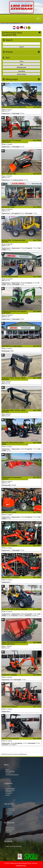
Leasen (8, 795)
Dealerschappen (10, 789)
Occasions (9, 794)
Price (21, 61)
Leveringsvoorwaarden (12, 775)
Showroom (9, 814)
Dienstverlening (10, 790)
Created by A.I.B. (21, 865)
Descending (22, 74)
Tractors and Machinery (20, 754)
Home (7, 770)
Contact (8, 773)
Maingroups (10, 79)
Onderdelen (9, 792)
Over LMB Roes (10, 771)
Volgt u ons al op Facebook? (14, 846)
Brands (8, 52)
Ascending (22, 71)
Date (22, 64)
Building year (21, 67)
